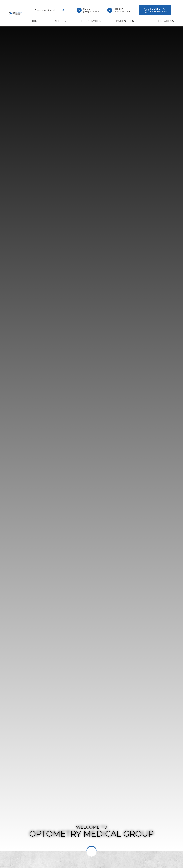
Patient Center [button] (129, 21)
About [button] (60, 21)
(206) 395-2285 (122, 12)
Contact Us (165, 21)
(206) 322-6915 (91, 12)
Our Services (91, 21)
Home (35, 21)
